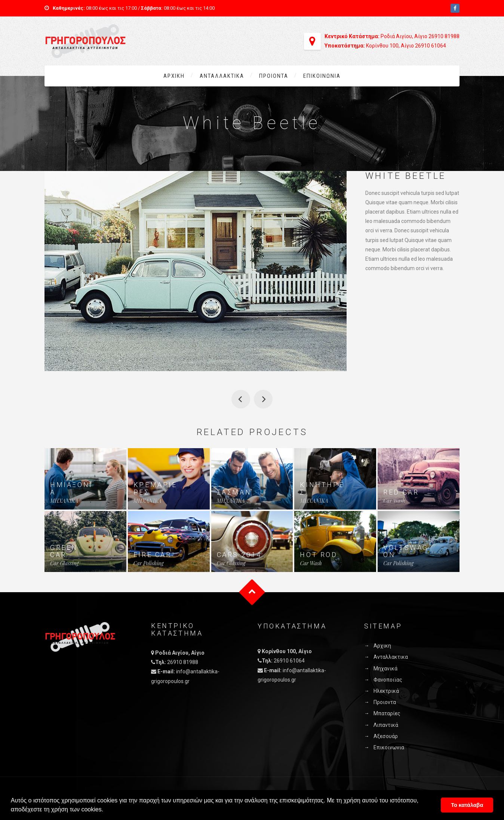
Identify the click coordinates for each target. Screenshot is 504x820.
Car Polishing (149, 563)
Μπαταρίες (387, 713)
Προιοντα (274, 76)
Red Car (401, 492)
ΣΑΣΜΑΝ (234, 492)
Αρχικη (174, 76)
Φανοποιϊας (388, 680)
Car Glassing (64, 563)
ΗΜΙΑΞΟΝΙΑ (71, 488)
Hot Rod (319, 555)
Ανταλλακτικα (222, 76)
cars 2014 (239, 555)
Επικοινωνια (322, 76)
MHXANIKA (64, 501)
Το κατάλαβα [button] (467, 805)
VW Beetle (241, 399)
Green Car (64, 551)
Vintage (263, 399)
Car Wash (394, 501)
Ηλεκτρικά (386, 691)
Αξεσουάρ (386, 736)
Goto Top (252, 592)
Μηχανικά (385, 668)
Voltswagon (406, 551)
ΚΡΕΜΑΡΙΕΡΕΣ (155, 488)
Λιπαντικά (386, 725)
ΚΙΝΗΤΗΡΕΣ (322, 488)
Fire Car (153, 555)
